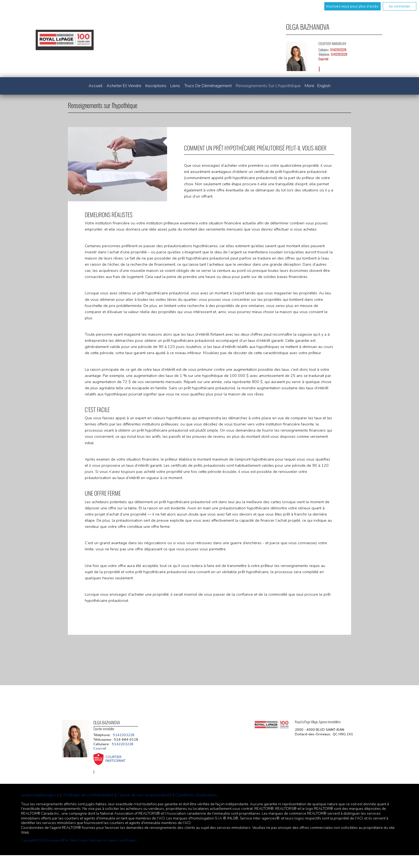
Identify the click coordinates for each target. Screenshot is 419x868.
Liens (175, 86)
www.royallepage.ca (40, 795)
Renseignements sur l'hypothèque (268, 86)
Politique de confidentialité (89, 795)
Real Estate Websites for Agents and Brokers (104, 840)
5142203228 (338, 50)
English (324, 86)
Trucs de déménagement (208, 86)
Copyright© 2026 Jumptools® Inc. (45, 840)
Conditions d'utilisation (196, 795)
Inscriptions (156, 86)
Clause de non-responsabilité (144, 795)
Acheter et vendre (124, 86)
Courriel (323, 59)
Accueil (95, 86)
